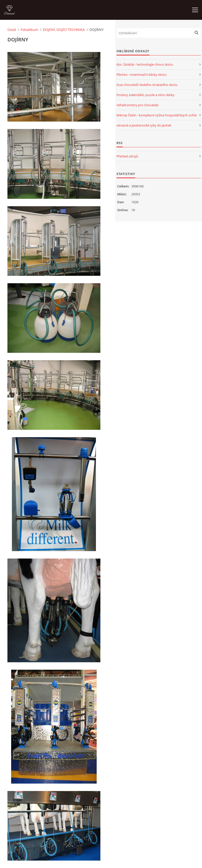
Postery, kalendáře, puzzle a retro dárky (145, 95)
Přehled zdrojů (127, 156)
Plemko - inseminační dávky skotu (142, 75)
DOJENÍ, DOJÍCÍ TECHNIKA (64, 30)
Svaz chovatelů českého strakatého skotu (147, 85)
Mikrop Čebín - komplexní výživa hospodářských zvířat (157, 115)
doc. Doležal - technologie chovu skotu (145, 64)
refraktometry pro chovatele (137, 105)
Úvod (12, 30)
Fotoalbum (29, 30)
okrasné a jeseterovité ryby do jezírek (144, 125)
